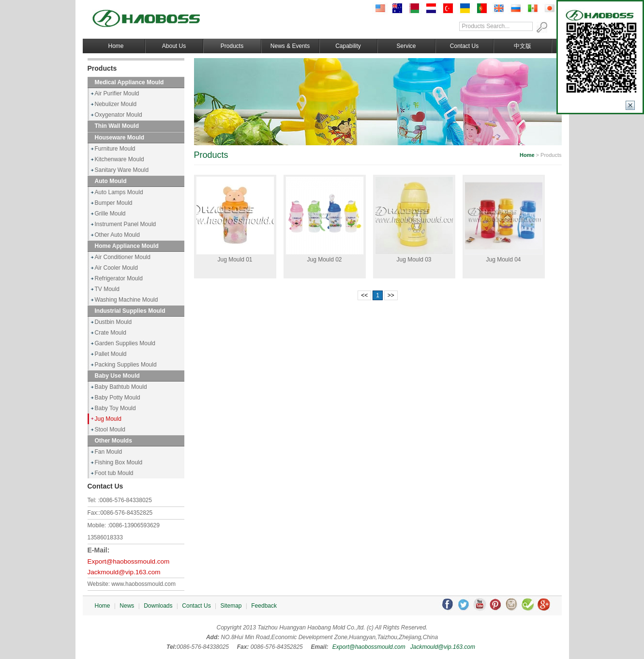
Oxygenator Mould (119, 115)
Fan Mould (109, 452)
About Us (174, 46)
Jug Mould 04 (503, 260)
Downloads (158, 606)
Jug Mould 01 (235, 260)
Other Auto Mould (117, 235)
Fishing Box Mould (119, 462)
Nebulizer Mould (116, 104)
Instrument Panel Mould (126, 224)
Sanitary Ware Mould (122, 170)
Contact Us (464, 46)
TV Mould (107, 289)
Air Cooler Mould (116, 268)
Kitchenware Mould (120, 159)
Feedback (264, 606)
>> (391, 295)
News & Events (290, 46)
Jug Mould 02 (324, 260)
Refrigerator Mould (119, 278)
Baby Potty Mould (118, 398)
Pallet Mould (111, 354)
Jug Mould (108, 419)
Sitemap (231, 606)
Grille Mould (110, 214)
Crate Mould (111, 333)
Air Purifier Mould (117, 93)
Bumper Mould (114, 203)
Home (116, 46)
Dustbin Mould (113, 322)
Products (232, 46)
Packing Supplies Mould (126, 365)
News (127, 606)
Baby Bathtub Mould (121, 387)
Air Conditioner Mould (123, 257)
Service (406, 46)
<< (364, 295)
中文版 (523, 46)
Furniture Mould (115, 149)
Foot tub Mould (114, 473)
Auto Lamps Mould (119, 192)
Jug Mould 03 (414, 260)
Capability (348, 46)
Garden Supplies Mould (125, 343)
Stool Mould (110, 429)
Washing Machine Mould (127, 300)
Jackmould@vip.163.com (124, 572)
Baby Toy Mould (115, 408)
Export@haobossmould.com (129, 561)
